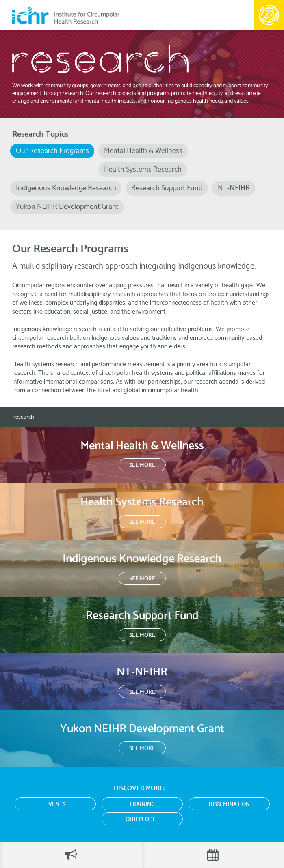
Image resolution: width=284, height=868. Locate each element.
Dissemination (229, 805)
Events (55, 805)
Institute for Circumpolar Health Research (66, 15)
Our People (142, 820)
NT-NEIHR (234, 188)
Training (142, 805)
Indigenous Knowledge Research (66, 188)
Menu (269, 15)
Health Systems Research (143, 170)
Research (23, 417)
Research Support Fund (167, 188)
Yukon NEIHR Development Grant (67, 207)
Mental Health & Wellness (143, 151)
